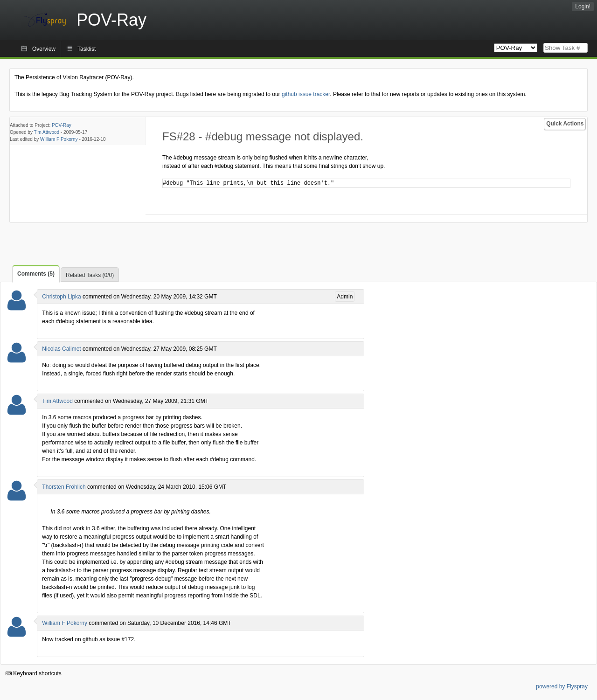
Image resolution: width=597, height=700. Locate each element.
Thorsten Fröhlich (64, 487)
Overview (44, 49)
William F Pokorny (59, 139)
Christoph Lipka (61, 297)
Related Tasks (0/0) (90, 275)
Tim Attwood (47, 132)
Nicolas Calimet (61, 349)
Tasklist (87, 49)
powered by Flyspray (562, 686)
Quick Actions (565, 124)
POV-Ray (62, 125)
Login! (583, 7)
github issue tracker (306, 94)
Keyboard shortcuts (34, 673)
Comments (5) (36, 274)
